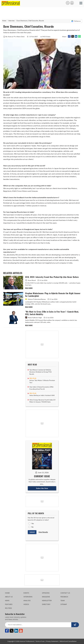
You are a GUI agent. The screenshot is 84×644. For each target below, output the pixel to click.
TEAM (63, 600)
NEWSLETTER (47, 600)
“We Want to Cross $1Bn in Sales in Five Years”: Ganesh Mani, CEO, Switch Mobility (52, 313)
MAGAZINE (46, 597)
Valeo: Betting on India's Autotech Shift (42, 395)
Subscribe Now (42, 488)
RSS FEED (8, 608)
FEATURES (9, 604)
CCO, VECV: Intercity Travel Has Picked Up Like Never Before (52, 277)
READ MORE (29, 288)
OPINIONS (46, 593)
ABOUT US (9, 597)
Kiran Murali (31, 280)
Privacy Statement (52, 641)
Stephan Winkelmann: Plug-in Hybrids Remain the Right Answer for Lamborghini (53, 295)
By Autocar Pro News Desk (14, 37)
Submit (32, 532)
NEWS (7, 600)
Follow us (76, 21)
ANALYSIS (27, 600)
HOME (7, 593)
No (32, 527)
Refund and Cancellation (68, 641)
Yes (33, 523)
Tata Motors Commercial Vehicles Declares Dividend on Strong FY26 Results (41, 372)
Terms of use (40, 641)
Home (4, 21)
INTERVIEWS (28, 597)
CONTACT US (65, 593)
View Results (43, 532)
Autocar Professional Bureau (36, 299)
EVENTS (26, 593)
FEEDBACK (64, 597)
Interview (11, 21)
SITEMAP (64, 604)
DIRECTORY (46, 604)
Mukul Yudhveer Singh (34, 318)
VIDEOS (26, 604)
